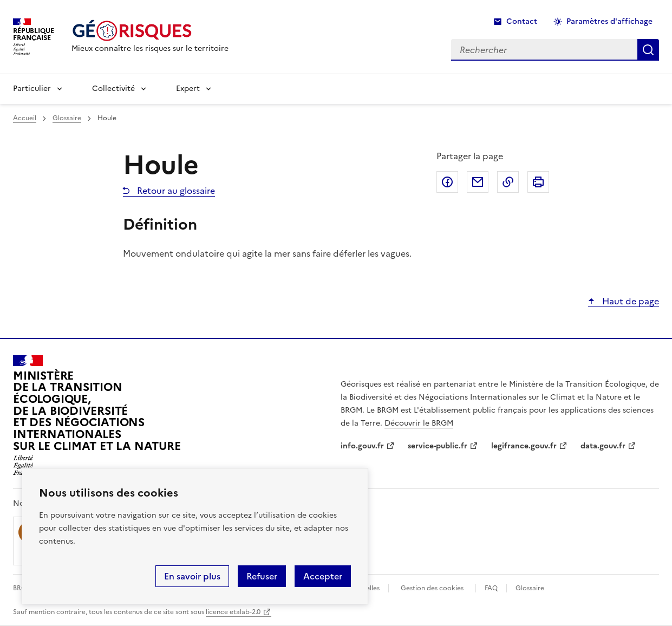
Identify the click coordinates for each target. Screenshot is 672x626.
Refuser (262, 576)
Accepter (323, 576)
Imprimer (538, 182)
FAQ (491, 588)
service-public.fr (438, 446)
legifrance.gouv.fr (524, 446)
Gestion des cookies (432, 588)
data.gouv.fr (603, 446)
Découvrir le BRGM (419, 423)
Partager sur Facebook (447, 182)
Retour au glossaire (175, 191)
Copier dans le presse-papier (508, 182)
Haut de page (629, 301)
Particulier (32, 89)
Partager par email (478, 182)
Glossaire (67, 118)
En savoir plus (192, 576)
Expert (188, 89)
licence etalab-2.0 (233, 612)
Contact (522, 21)
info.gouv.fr (362, 446)
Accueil (25, 118)
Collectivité (113, 89)
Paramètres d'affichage (609, 21)
